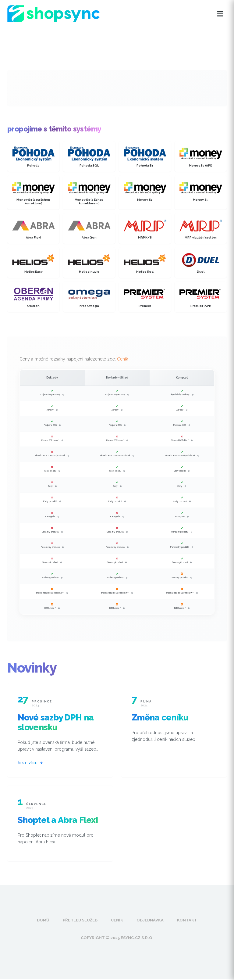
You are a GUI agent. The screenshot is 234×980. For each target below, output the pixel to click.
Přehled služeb (80, 921)
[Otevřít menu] (220, 14)
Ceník (122, 359)
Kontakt (187, 921)
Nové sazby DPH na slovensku (56, 722)
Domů (43, 921)
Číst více (30, 764)
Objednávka (150, 921)
